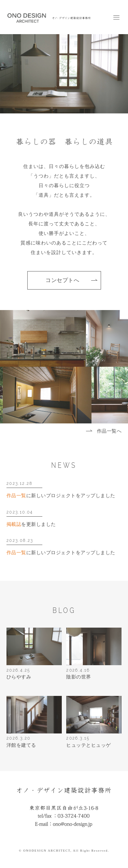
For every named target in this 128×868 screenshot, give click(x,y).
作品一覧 (16, 496)
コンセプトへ (62, 280)
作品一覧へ (109, 431)
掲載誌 (14, 524)
